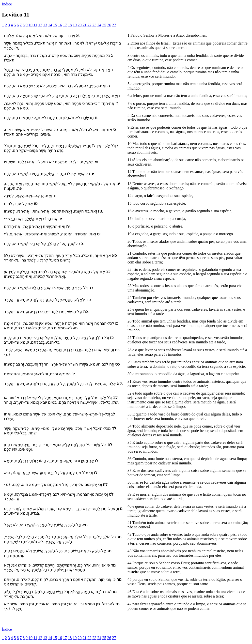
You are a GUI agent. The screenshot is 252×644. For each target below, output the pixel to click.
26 (109, 25)
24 (99, 25)
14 (50, 25)
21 (84, 25)
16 (60, 25)
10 (31, 25)
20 (79, 25)
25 (104, 25)
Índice (7, 4)
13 (45, 25)
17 (65, 25)
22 (89, 25)
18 (70, 25)
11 (35, 25)
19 (75, 25)
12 (40, 25)
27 (114, 25)
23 (94, 25)
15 (55, 25)
